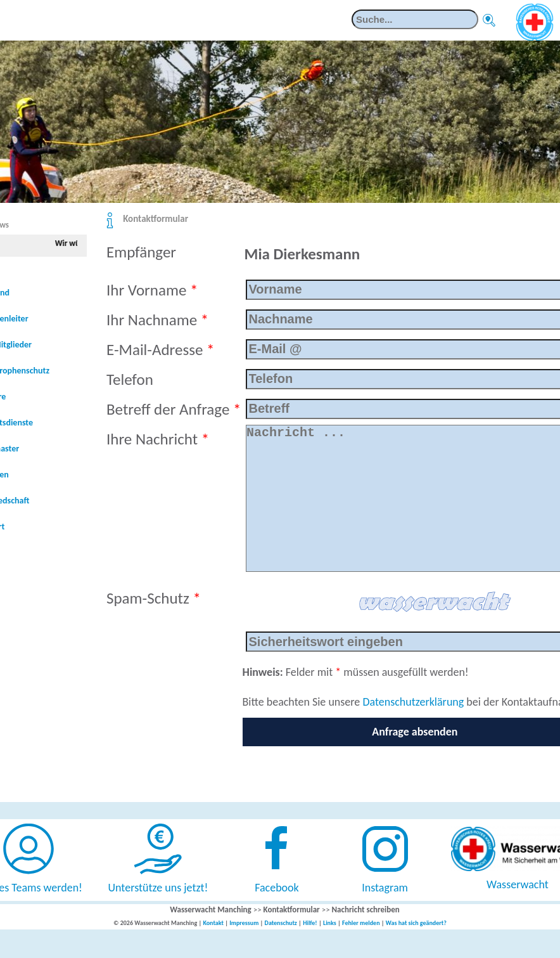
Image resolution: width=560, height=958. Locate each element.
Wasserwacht (518, 910)
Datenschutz (281, 948)
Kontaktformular (156, 219)
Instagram (385, 913)
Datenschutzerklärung (413, 727)
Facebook (277, 913)
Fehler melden (361, 948)
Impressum (244, 948)
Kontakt (213, 948)
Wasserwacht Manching (211, 935)
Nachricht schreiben (366, 935)
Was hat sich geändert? (416, 948)
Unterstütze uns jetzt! (158, 913)
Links (330, 948)
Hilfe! (310, 948)
